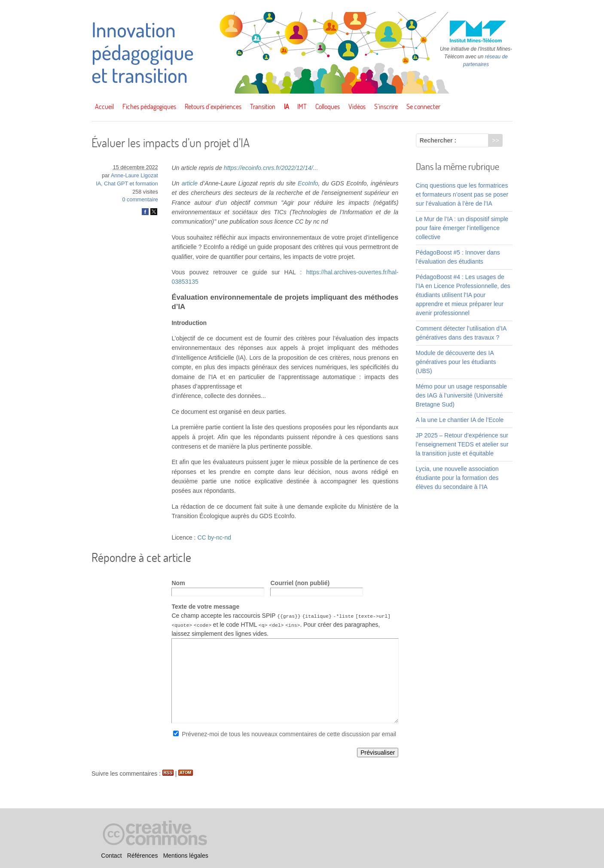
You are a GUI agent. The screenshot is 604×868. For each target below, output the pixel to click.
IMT (302, 106)
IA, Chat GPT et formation (127, 184)
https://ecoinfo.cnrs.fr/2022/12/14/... (271, 168)
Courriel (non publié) (300, 583)
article (190, 183)
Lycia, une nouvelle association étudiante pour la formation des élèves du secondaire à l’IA (457, 478)
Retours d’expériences (213, 106)
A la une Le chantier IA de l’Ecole (460, 420)
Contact (111, 856)
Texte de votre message (205, 607)
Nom (178, 583)
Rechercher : (438, 140)
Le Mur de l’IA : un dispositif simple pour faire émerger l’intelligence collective (462, 228)
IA (287, 106)
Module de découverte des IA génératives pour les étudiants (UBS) (456, 362)
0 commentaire (140, 200)
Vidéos (357, 106)
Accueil (104, 106)
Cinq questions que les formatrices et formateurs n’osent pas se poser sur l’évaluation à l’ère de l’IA (462, 194)
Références (143, 856)
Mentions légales (186, 856)
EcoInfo (308, 183)
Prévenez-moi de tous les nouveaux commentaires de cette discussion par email (289, 734)
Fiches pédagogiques (149, 106)
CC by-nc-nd (214, 537)
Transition (263, 106)
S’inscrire (386, 106)
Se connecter (423, 106)
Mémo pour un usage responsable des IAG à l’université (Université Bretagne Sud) (461, 395)
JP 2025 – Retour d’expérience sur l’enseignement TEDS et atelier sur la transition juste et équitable (462, 444)
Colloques (328, 106)
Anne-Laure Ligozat (134, 176)
